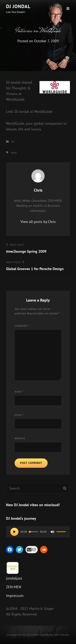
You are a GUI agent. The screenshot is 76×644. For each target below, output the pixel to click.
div (13, 142)
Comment (22, 326)
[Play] (14, 532)
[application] (38, 532)
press (14, 153)
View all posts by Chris (38, 222)
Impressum (15, 596)
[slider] (33, 532)
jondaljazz (14, 578)
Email (19, 415)
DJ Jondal (18, 6)
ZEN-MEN (14, 587)
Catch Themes (61, 635)
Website (20, 438)
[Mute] (52, 532)
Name (19, 392)
